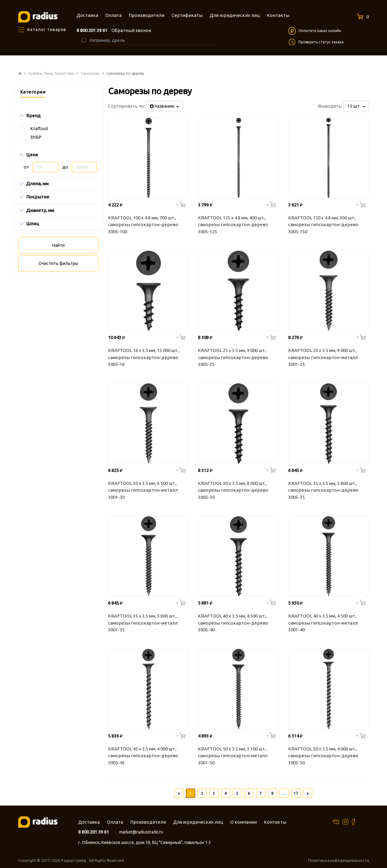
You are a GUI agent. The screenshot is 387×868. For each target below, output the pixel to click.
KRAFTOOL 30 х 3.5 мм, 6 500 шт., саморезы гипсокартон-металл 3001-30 (143, 490)
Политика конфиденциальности (339, 860)
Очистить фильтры (58, 263)
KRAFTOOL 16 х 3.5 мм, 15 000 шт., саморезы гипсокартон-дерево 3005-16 (144, 357)
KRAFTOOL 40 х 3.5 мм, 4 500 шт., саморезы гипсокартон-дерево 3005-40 (233, 623)
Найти (58, 245)
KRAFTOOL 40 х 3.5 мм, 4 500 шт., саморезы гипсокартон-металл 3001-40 (323, 623)
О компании (244, 822)
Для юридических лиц (198, 822)
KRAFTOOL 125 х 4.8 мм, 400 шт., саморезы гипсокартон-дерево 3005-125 (233, 225)
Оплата (115, 822)
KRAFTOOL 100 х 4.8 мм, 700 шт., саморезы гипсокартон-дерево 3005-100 (143, 225)
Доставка (89, 822)
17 (296, 793)
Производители (148, 822)
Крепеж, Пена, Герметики (51, 73)
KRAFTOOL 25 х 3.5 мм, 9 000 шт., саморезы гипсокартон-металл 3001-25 (323, 357)
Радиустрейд (74, 860)
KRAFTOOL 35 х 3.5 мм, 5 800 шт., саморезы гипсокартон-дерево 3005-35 (323, 490)
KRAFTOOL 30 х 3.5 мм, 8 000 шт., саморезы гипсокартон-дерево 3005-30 (233, 490)
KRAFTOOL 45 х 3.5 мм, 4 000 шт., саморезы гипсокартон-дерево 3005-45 (143, 756)
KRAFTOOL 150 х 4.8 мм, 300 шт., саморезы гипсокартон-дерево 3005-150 (323, 225)
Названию (164, 106)
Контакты (275, 822)
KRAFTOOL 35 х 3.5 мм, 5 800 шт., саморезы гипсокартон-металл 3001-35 (143, 623)
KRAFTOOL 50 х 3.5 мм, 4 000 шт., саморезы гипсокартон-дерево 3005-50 (323, 756)
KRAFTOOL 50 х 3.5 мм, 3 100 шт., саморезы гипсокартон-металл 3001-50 (233, 756)
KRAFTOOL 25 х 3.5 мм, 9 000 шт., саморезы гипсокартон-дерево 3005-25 (233, 357)
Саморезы (90, 73)
